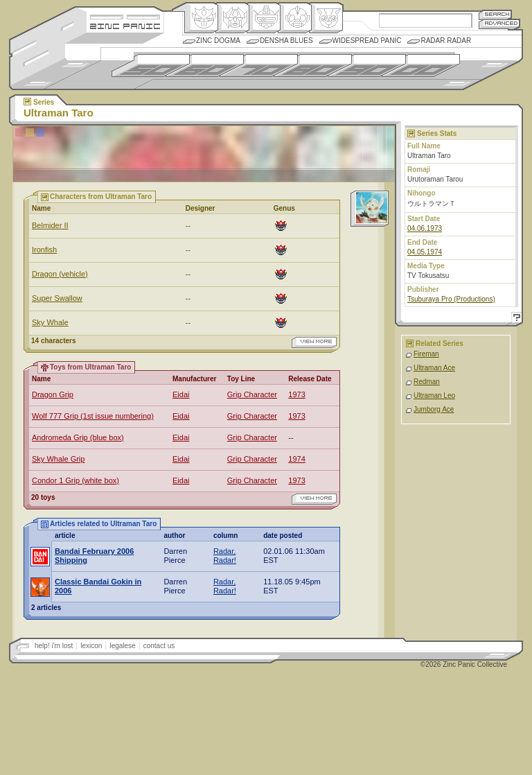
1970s (259, 66)
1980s (313, 66)
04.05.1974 (425, 252)
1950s (151, 66)
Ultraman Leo (434, 395)
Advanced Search (499, 24)
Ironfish (44, 250)
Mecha (264, 18)
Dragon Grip (53, 394)
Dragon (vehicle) (60, 274)
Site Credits (125, 16)
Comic (326, 18)
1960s (205, 66)
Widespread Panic (367, 41)
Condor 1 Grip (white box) (76, 480)
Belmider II (50, 225)
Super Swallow (57, 298)
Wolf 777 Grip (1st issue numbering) (93, 416)
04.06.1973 (425, 228)
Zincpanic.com (125, 25)
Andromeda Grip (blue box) (78, 437)
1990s (367, 66)
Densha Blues (286, 41)
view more (314, 342)
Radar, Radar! (225, 556)
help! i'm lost (54, 646)
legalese (122, 646)
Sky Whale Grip (58, 459)
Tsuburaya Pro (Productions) (451, 299)
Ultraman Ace (434, 368)
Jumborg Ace (434, 409)
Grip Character (252, 394)
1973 (296, 394)
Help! (515, 319)
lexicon (91, 646)
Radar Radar (446, 41)
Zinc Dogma (218, 41)
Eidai (181, 394)
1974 (296, 459)
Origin (201, 18)
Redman (427, 382)
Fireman (426, 354)
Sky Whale (50, 322)
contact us (159, 646)
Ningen (295, 18)
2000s (421, 66)
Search (495, 14)
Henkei (232, 18)
